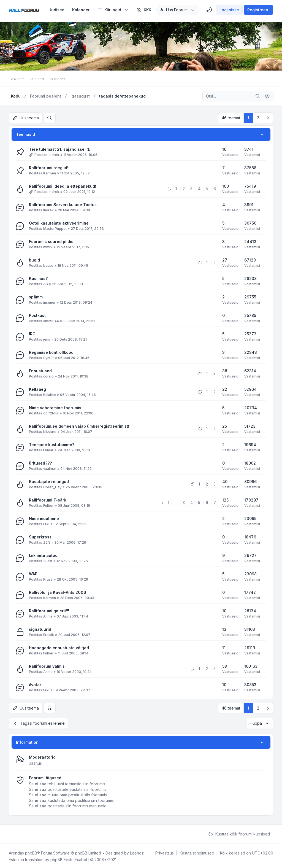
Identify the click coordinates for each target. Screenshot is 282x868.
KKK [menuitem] (144, 10)
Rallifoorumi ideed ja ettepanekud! (63, 186)
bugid (34, 260)
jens (47, 339)
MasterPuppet (55, 228)
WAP (33, 574)
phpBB (31, 852)
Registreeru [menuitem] (258, 10)
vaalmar (50, 468)
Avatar (35, 684)
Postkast (37, 315)
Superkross (40, 537)
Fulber (48, 505)
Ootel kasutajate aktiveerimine (59, 223)
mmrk (48, 247)
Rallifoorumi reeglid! (49, 167)
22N (47, 542)
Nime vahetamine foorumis (55, 407)
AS (46, 284)
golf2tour (51, 413)
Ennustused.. (41, 370)
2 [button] (258, 118)
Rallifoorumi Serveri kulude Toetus (63, 204)
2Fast (48, 561)
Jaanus (35, 762)
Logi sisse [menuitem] (229, 10)
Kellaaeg (37, 389)
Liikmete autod (43, 555)
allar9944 (51, 321)
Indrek (54, 154)
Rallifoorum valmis (47, 666)
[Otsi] (258, 96)
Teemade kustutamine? (52, 444)
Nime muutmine (44, 518)
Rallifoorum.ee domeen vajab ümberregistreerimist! (79, 426)
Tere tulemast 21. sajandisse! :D (60, 149)
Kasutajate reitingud (49, 481)
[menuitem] (56, 10)
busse (48, 265)
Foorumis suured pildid (51, 241)
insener (49, 302)
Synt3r (49, 358)
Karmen (50, 173)
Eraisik (49, 634)
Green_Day (52, 487)
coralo (48, 376)
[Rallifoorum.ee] (24, 10)
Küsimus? (38, 278)
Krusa (48, 579)
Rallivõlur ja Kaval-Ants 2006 (58, 592)
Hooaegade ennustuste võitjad (59, 647)
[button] (268, 118)
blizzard (50, 431)
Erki (46, 524)
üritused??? (40, 463)
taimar (48, 450)
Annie (48, 616)
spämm (36, 297)
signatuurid (40, 629)
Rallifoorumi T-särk (48, 500)
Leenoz (137, 852)
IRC (32, 334)
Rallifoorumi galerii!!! (49, 610)
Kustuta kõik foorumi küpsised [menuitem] (239, 833)
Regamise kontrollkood (51, 352)
